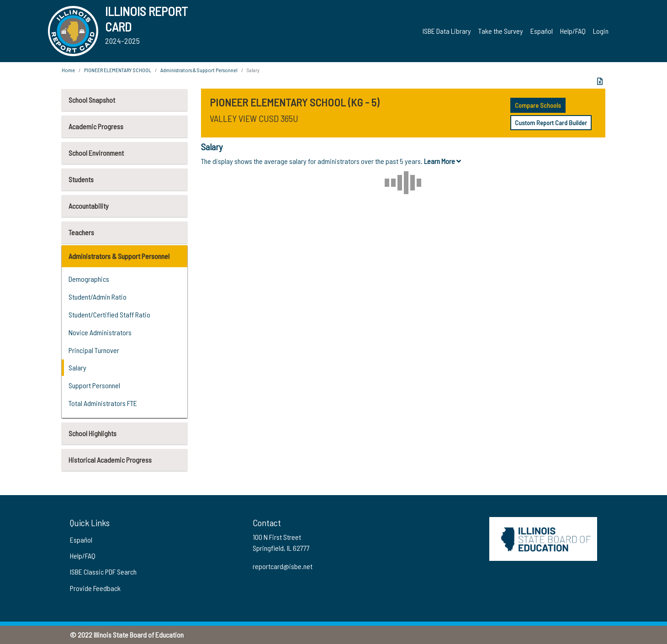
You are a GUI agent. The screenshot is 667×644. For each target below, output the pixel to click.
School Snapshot (92, 100)
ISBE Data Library (447, 31)
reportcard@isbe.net (283, 566)
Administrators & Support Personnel (119, 256)
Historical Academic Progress (110, 460)
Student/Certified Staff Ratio (109, 314)
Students (81, 179)
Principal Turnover (94, 350)
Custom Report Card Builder (551, 123)
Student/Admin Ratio (98, 297)
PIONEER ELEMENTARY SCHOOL (118, 70)
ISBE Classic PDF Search (103, 572)
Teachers (81, 232)
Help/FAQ (573, 31)
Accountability (89, 206)
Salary (77, 367)
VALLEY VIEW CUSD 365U (254, 118)
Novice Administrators (100, 332)
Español (542, 31)
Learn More (442, 161)
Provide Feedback (95, 588)
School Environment (96, 153)
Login (601, 31)
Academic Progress (96, 126)
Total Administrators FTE (103, 403)
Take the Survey (501, 31)
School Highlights (93, 433)
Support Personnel (94, 385)
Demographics (89, 279)
